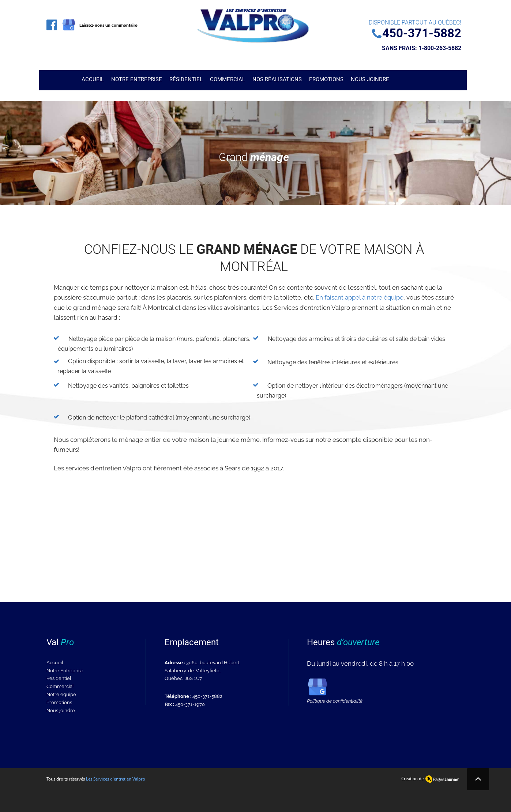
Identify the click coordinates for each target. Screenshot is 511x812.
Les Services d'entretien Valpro (116, 779)
